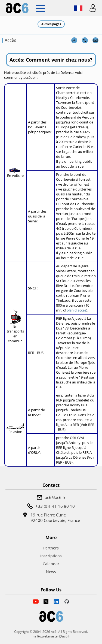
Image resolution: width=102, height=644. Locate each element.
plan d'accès (76, 310)
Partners (51, 548)
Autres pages (51, 24)
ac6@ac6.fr (55, 497)
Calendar (51, 564)
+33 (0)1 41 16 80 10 (55, 506)
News (51, 572)
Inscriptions (51, 556)
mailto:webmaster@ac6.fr (51, 636)
